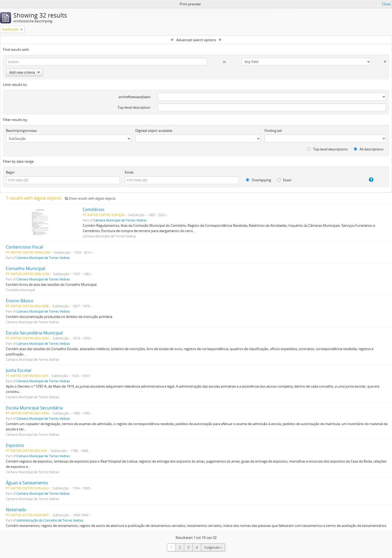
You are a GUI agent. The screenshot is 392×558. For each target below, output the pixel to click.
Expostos (15, 445)
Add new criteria (24, 72)
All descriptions (369, 149)
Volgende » (213, 547)
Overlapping (258, 180)
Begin (10, 172)
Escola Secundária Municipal (34, 333)
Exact (284, 180)
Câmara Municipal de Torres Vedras (120, 220)
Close (386, 4)
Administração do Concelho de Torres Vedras (50, 520)
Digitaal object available (154, 131)
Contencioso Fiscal (24, 247)
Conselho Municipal (26, 268)
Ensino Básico (20, 301)
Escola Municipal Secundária (34, 408)
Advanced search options (196, 40)
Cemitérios (94, 209)
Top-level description (134, 107)
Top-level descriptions (327, 149)
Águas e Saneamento (27, 483)
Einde (129, 172)
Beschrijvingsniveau (21, 131)
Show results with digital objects (90, 198)
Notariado (16, 510)
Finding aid (273, 131)
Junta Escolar (19, 370)
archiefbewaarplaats (134, 97)
